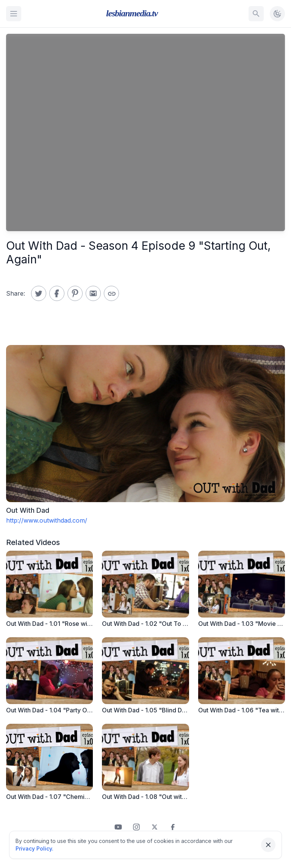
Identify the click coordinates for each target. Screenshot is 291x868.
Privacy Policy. (34, 848)
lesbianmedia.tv (132, 13)
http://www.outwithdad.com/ (47, 520)
